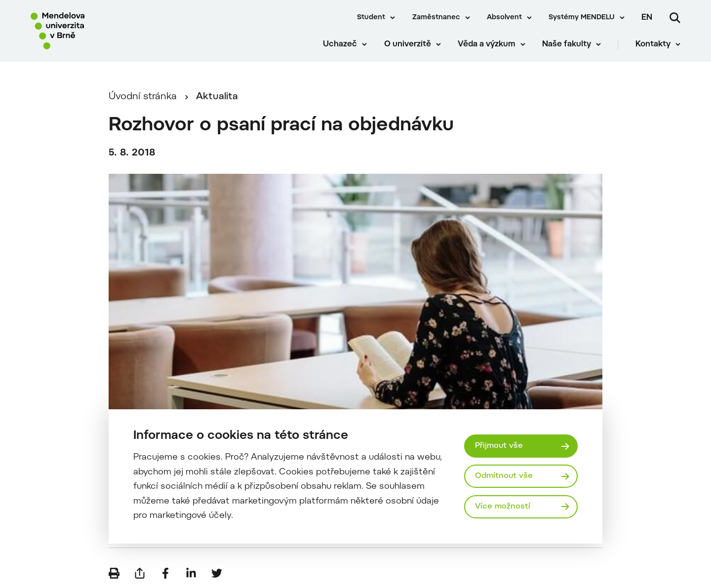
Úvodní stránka (143, 97)
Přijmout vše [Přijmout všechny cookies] (499, 446)
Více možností (503, 507)
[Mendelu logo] (89, 31)
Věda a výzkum (487, 44)
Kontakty (653, 44)
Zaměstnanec (436, 18)
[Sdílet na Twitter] (217, 573)
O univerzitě (408, 44)
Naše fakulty (567, 44)
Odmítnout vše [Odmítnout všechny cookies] (504, 476)
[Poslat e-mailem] (140, 573)
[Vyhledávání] (675, 18)
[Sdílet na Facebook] (165, 573)
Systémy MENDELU (582, 18)
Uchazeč (340, 44)
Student (371, 18)
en (647, 18)
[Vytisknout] (114, 573)
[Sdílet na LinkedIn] (191, 573)
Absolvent (504, 18)
